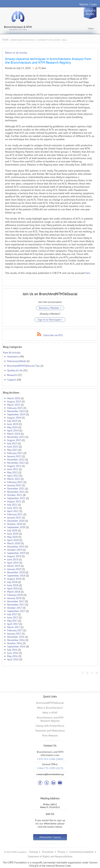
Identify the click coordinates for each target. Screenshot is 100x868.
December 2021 (16, 489)
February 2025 (15, 408)
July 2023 (12, 443)
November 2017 (16, 605)
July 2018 (12, 582)
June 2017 (13, 617)
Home (5, 40)
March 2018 (14, 592)
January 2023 (14, 456)
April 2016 (13, 659)
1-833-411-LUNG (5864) (50, 759)
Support (12, 380)
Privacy (61, 852)
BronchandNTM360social (50, 703)
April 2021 (13, 511)
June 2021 (13, 508)
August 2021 (14, 501)
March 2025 (14, 405)
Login (94, 4)
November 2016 (16, 640)
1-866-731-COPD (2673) (50, 768)
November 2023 (16, 437)
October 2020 (15, 524)
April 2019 (13, 563)
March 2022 (14, 479)
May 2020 (12, 537)
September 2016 (16, 646)
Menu (91, 28)
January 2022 (14, 485)
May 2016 (12, 656)
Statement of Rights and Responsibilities (50, 856)
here (88, 273)
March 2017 (14, 627)
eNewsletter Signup (50, 837)
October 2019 (15, 550)
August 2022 (14, 466)
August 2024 (14, 418)
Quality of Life (15, 370)
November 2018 (16, 572)
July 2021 (12, 505)
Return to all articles (16, 53)
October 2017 (15, 608)
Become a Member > (50, 308)
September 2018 (16, 576)
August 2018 (14, 579)
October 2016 (15, 643)
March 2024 (14, 434)
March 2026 (14, 398)
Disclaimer (48, 852)
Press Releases (50, 735)
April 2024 (13, 430)
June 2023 (13, 447)
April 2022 (13, 476)
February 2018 (15, 595)
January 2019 (14, 569)
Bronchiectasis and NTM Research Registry (50, 719)
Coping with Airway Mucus (50, 726)
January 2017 (14, 634)
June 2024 (13, 424)
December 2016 (16, 637)
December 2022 (16, 460)
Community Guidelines (82, 852)
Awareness (13, 356)
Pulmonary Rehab (17, 361)
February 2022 (15, 482)
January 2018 (14, 598)
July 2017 (12, 614)
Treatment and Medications (50, 731)
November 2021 (16, 492)
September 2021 (16, 498)
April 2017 (13, 624)
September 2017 (16, 611)
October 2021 (15, 495)
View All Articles (12, 353)
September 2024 (16, 414)
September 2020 (16, 527)
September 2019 (16, 553)
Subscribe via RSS (53, 335)
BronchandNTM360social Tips (23, 366)
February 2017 (15, 630)
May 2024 (12, 427)
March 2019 (14, 566)
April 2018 (13, 588)
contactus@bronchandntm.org (50, 774)
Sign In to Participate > (50, 320)
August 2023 (14, 440)
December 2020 (16, 521)
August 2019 (14, 556)
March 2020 (14, 543)
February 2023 (15, 453)
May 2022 (12, 472)
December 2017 (16, 601)
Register (84, 4)
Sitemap (33, 852)
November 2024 (16, 411)
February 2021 (15, 514)
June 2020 (13, 534)
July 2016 (12, 650)
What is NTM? (50, 713)
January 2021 (14, 518)
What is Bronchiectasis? (50, 708)
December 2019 (16, 547)
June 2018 (13, 585)
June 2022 (13, 469)
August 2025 (14, 401)
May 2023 (12, 450)
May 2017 (12, 621)
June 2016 (13, 653)
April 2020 (13, 540)
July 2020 (12, 530)
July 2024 (12, 421)
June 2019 (13, 559)
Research (12, 375)
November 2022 (16, 463)
